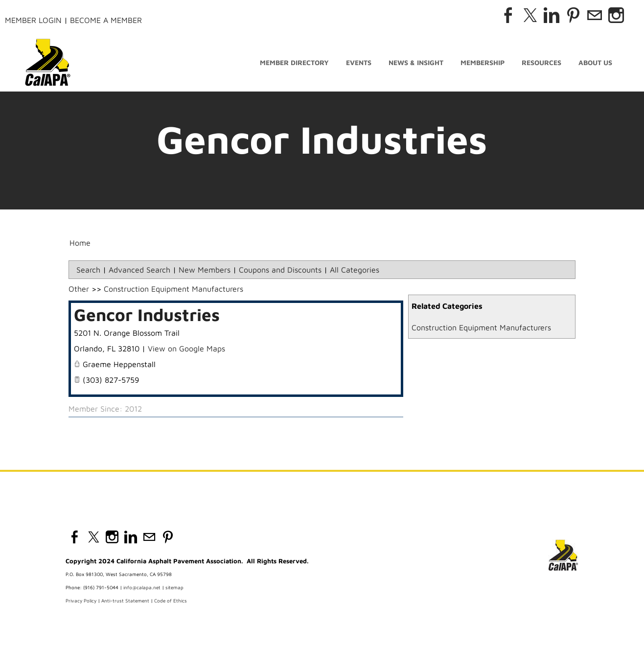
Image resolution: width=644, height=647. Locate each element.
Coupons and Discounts (280, 270)
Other (79, 289)
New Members (205, 270)
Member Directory (294, 62)
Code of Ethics (171, 601)
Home (80, 243)
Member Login (33, 20)
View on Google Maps (186, 348)
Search (88, 270)
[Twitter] (530, 15)
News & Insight (416, 62)
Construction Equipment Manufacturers (481, 327)
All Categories (355, 270)
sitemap (174, 587)
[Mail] (595, 15)
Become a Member (106, 20)
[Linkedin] (552, 15)
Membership (483, 62)
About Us (595, 62)
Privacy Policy (81, 601)
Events (359, 62)
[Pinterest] (573, 15)
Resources (541, 62)
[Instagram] (616, 15)
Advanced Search (139, 270)
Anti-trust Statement (125, 601)
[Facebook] (508, 15)
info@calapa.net (142, 587)
